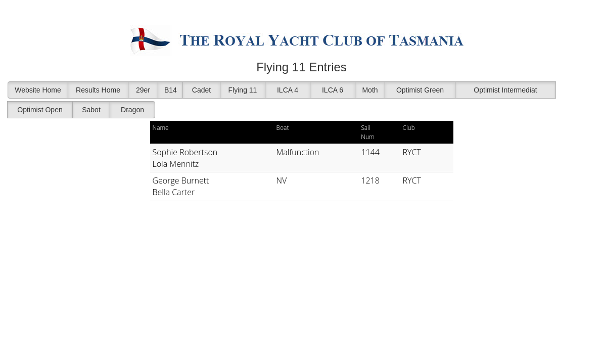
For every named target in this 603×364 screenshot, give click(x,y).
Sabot (91, 110)
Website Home (38, 90)
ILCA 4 (288, 90)
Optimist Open (40, 110)
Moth (370, 90)
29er (143, 90)
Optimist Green (420, 90)
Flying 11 (243, 90)
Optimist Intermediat (505, 90)
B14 (171, 90)
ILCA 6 (333, 90)
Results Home (98, 90)
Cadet (201, 90)
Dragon (132, 110)
